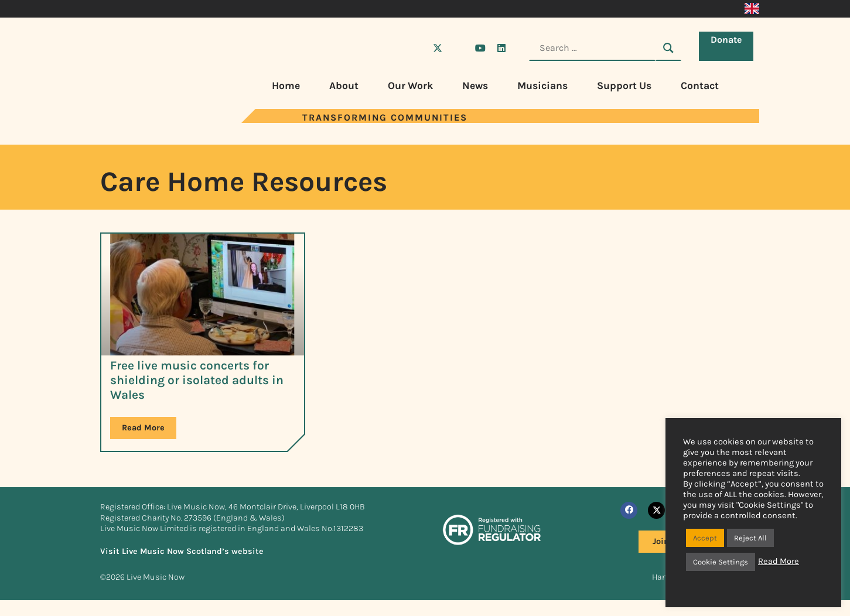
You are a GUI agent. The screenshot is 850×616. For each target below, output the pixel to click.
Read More (779, 561)
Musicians (542, 85)
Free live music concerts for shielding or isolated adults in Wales (197, 380)
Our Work (410, 85)
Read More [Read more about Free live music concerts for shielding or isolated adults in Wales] (143, 428)
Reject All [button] (750, 538)
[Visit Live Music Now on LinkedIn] (501, 48)
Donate (729, 47)
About (344, 85)
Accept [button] (705, 538)
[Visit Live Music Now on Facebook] (417, 48)
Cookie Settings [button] (721, 562)
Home (286, 85)
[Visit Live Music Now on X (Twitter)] (438, 48)
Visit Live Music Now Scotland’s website (182, 551)
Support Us (624, 85)
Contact (700, 85)
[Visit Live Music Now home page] (135, 120)
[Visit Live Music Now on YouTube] (480, 48)
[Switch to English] (752, 9)
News (475, 85)
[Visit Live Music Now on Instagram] (459, 48)
